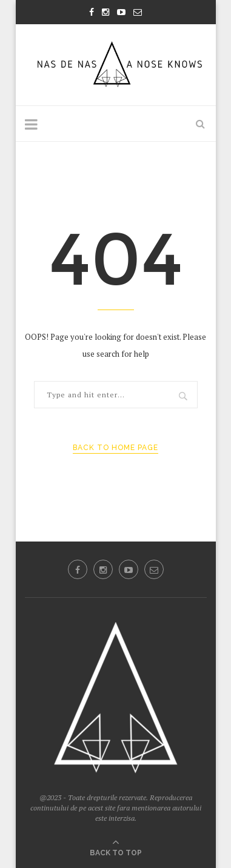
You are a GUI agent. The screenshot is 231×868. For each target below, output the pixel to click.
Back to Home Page (115, 448)
